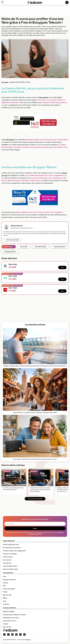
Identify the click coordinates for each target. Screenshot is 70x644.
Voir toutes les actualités (35, 499)
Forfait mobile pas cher (11, 545)
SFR (4, 586)
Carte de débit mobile (10, 569)
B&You (5, 598)
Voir (62, 268)
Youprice (6, 604)
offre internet (10, 140)
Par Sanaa (5, 82)
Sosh (5, 601)
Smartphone (7, 563)
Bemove (29, 640)
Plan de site (7, 627)
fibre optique (44, 97)
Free (4, 576)
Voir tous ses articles (13, 240)
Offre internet (9, 247)
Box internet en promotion (12, 548)
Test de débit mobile (10, 566)
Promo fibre (24, 247)
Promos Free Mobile (10, 554)
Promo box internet (60, 247)
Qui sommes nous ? (10, 621)
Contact (6, 624)
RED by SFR (7, 595)
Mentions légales (9, 612)
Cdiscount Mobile (9, 589)
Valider (35, 528)
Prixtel (5, 592)
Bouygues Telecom (10, 252)
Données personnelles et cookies (14, 615)
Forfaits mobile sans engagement (14, 551)
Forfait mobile (8, 557)
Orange (5, 583)
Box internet (7, 560)
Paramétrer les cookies (11, 618)
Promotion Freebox (41, 247)
